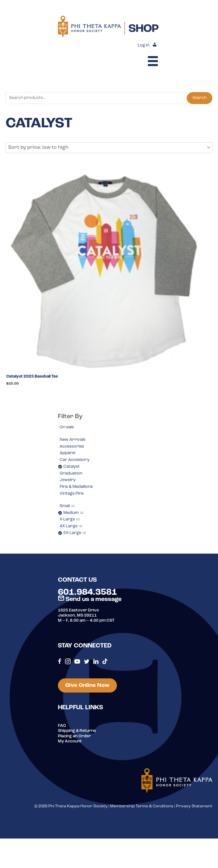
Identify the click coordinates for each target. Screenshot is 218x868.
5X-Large (75, 533)
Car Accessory (75, 460)
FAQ (62, 726)
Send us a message (90, 599)
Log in (143, 45)
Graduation (71, 474)
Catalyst (72, 467)
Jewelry (68, 480)
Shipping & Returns (77, 731)
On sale (67, 427)
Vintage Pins (72, 494)
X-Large (70, 519)
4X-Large (71, 526)
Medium (73, 513)
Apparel (67, 453)
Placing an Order (74, 736)
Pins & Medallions (76, 487)
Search (200, 98)
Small (67, 506)
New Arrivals (73, 440)
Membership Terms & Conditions (142, 806)
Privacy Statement (194, 806)
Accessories (72, 447)
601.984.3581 (87, 592)
